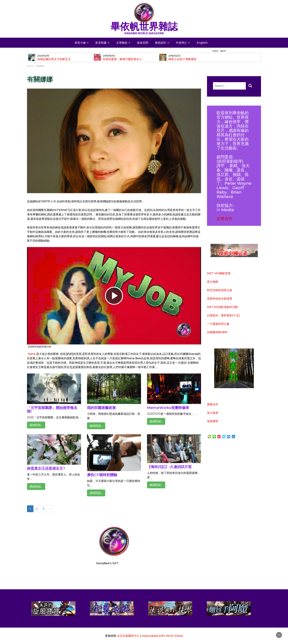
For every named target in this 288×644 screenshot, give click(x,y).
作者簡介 (183, 43)
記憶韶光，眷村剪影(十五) (223, 315)
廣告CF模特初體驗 (102, 475)
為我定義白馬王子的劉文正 (54, 59)
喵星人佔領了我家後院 (182, 59)
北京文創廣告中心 (128, 636)
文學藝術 (123, 43)
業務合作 (213, 404)
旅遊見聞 (143, 43)
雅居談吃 (162, 43)
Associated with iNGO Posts (162, 636)
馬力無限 (213, 282)
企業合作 (225, 219)
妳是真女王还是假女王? (46, 468)
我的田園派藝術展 (101, 408)
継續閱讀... (36, 425)
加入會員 (213, 413)
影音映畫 (102, 43)
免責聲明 (213, 421)
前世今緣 (82, 43)
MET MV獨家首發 (219, 273)
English (202, 43)
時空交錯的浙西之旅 (220, 290)
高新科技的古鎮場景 (220, 299)
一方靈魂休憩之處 (218, 324)
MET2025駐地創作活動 (222, 307)
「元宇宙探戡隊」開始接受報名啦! (52, 410)
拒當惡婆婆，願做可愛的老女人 (122, 59)
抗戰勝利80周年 (217, 332)
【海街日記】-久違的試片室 (169, 467)
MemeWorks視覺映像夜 (168, 408)
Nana (32, 354)
